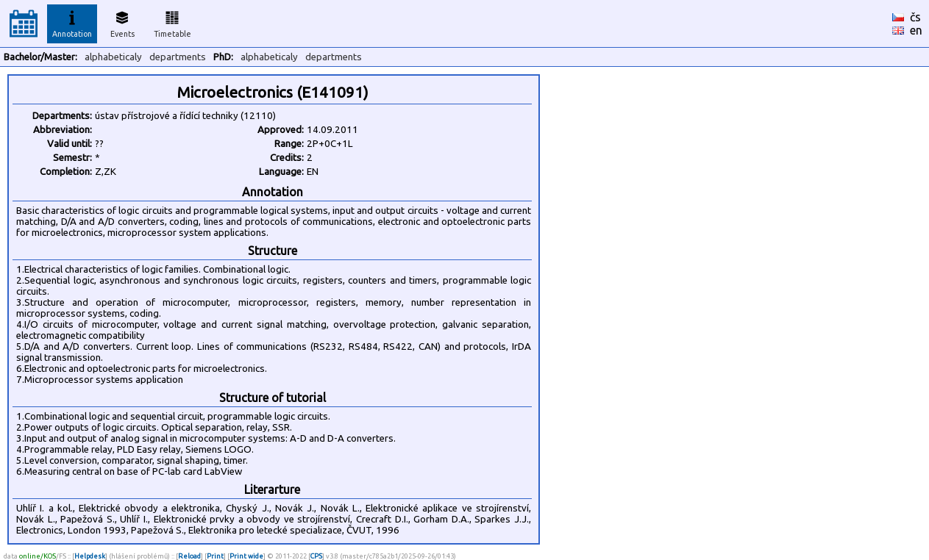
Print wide (246, 556)
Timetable (172, 22)
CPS (316, 556)
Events (122, 22)
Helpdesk (90, 556)
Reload (189, 556)
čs (915, 17)
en (916, 30)
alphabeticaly (113, 57)
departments (178, 57)
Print (215, 556)
